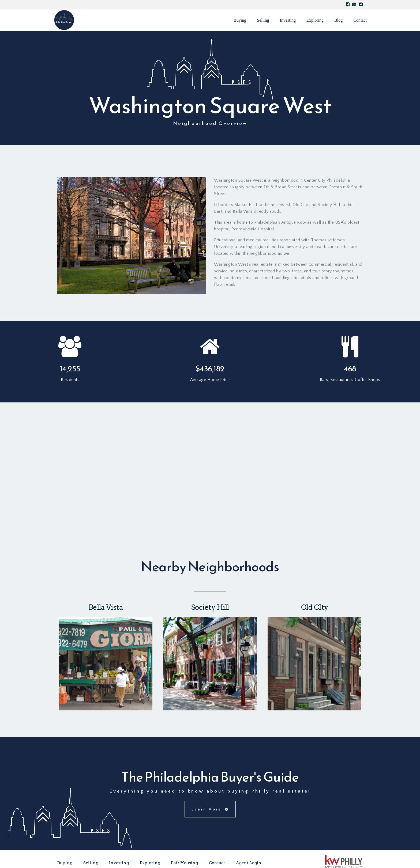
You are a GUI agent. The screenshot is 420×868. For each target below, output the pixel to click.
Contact (360, 20)
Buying (240, 20)
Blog (338, 20)
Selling (263, 20)
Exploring (315, 20)
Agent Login (249, 863)
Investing (288, 20)
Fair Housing (184, 863)
